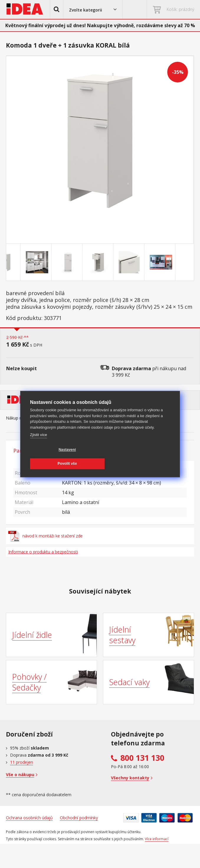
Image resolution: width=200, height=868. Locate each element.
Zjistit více (39, 440)
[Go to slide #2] (53, 262)
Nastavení (58, 455)
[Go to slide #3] (84, 262)
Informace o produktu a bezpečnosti (43, 552)
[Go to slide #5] (146, 262)
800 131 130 (142, 758)
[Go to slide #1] (22, 262)
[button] (57, 9)
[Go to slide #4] (115, 262)
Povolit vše (118, 455)
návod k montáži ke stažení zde (45, 536)
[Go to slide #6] (177, 262)
